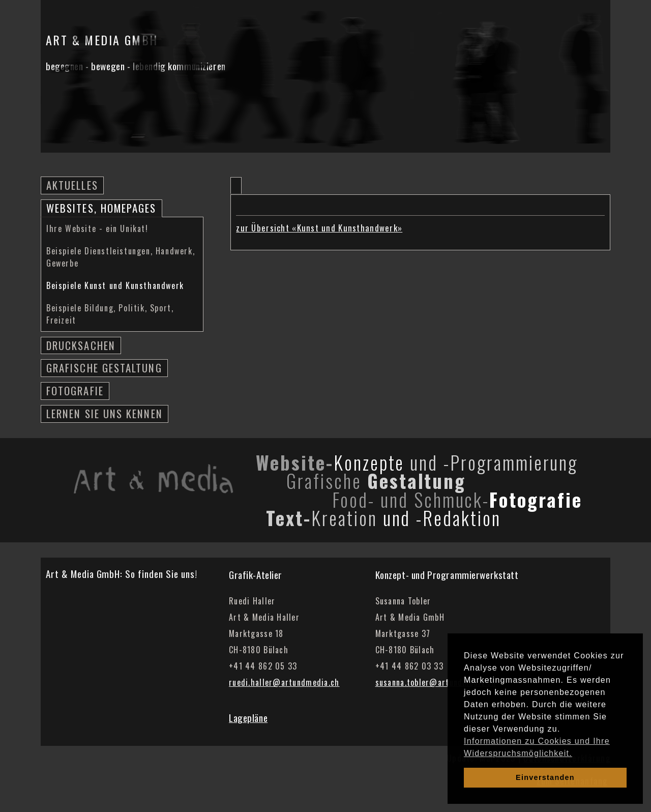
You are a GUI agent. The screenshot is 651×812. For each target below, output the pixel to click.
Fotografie (75, 390)
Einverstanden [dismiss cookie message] (545, 777)
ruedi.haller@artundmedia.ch (284, 682)
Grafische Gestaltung (104, 368)
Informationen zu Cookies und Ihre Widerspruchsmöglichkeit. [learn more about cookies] (537, 747)
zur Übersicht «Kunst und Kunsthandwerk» (319, 228)
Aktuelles (72, 185)
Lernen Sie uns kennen (105, 413)
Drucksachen (81, 345)
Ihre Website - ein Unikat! (97, 228)
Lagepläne (248, 718)
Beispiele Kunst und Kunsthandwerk (115, 285)
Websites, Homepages (101, 208)
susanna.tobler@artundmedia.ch (436, 682)
